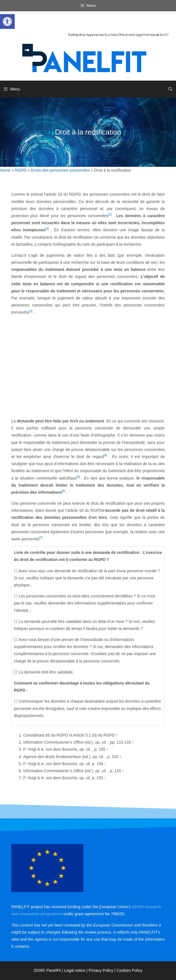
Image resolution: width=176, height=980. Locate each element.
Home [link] (5, 170)
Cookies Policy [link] (129, 970)
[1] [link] (110, 214)
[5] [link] (78, 477)
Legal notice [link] (75, 970)
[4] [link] (105, 455)
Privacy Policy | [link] (103, 970)
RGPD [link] (21, 170)
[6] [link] (64, 491)
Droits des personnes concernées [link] (60, 170)
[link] (7, 21)
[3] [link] (31, 311)
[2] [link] (47, 229)
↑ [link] (117, 735)
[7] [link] (41, 538)
